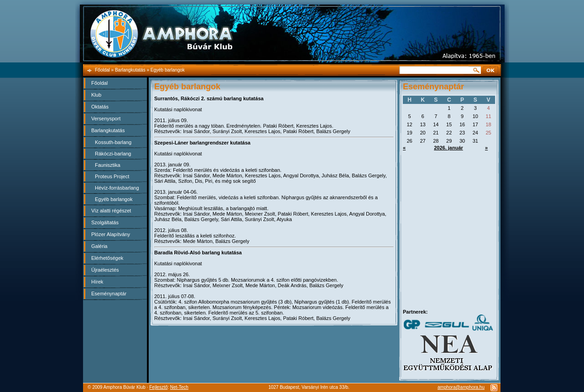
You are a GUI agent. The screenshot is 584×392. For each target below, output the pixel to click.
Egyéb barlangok (114, 199)
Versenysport (106, 119)
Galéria (99, 246)
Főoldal (99, 83)
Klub (96, 95)
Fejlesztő (158, 387)
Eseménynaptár (109, 294)
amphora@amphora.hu (461, 387)
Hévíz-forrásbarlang (117, 188)
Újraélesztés (105, 270)
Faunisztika (108, 165)
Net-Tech (179, 387)
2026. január (448, 148)
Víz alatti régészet (111, 211)
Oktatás (100, 107)
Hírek (97, 282)
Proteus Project (112, 176)
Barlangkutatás (108, 130)
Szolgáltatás (105, 222)
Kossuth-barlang (113, 142)
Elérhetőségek (107, 258)
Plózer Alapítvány (111, 234)
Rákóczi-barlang (113, 154)
